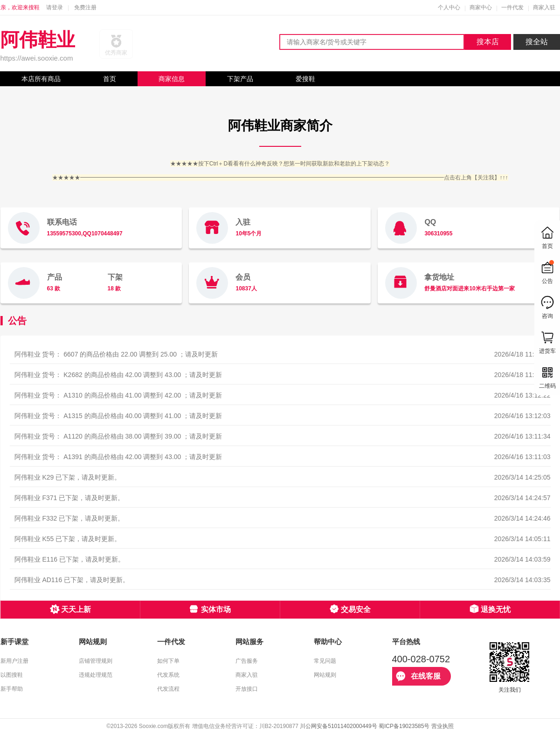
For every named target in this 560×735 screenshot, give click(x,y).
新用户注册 (14, 661)
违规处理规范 (96, 675)
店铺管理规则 (96, 661)
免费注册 (85, 7)
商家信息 (172, 79)
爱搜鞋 (305, 79)
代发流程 (168, 689)
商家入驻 (544, 7)
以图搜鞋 (12, 675)
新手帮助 (12, 689)
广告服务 (247, 661)
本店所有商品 (41, 79)
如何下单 (168, 661)
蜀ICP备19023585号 (404, 726)
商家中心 (481, 7)
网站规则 (325, 675)
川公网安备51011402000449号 (338, 726)
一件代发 (512, 7)
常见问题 (325, 661)
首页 (110, 79)
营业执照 (442, 726)
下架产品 (240, 79)
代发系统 (168, 675)
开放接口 (247, 689)
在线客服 (418, 676)
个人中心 (449, 7)
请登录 (55, 7)
